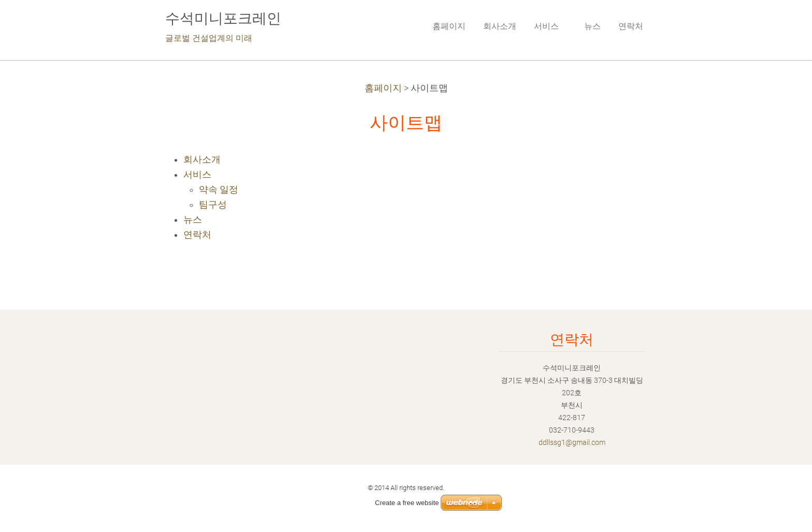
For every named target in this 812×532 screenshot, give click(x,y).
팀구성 (213, 205)
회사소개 (202, 160)
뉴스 (193, 220)
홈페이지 (383, 88)
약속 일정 (219, 190)
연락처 (197, 235)
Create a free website (407, 503)
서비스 (197, 175)
